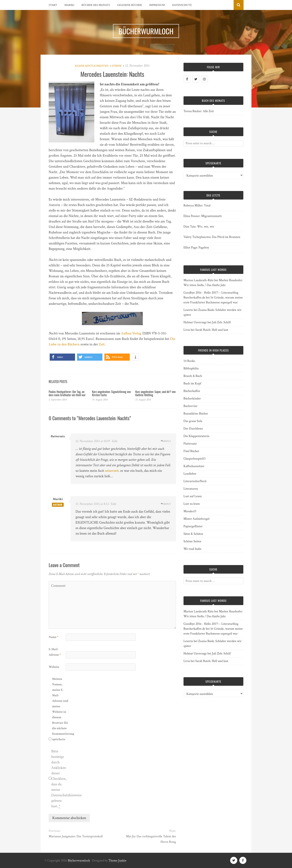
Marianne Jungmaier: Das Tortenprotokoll (76, 836)
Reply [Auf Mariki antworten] (166, 504)
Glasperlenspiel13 (195, 459)
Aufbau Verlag (131, 333)
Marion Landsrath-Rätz (199, 280)
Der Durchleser (193, 429)
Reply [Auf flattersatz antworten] (166, 441)
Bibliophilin (191, 368)
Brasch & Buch (193, 376)
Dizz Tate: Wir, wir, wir (199, 227)
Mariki (69, 5)
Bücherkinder (192, 399)
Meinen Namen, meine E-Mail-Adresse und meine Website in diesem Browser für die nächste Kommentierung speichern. (60, 709)
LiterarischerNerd (195, 481)
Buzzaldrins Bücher (196, 414)
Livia (187, 330)
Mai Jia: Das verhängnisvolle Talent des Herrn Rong (151, 839)
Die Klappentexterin (196, 436)
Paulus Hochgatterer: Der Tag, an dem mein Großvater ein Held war (67, 393)
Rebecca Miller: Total (197, 206)
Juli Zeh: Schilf (221, 322)
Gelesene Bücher (130, 5)
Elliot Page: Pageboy (196, 248)
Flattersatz (190, 444)
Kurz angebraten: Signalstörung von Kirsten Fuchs (111, 393)
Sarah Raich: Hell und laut (212, 330)
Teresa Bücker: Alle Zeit (199, 111)
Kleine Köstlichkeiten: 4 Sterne (98, 66)
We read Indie (192, 549)
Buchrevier (191, 406)
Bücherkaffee (192, 391)
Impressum (157, 5)
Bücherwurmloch (79, 861)
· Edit (114, 441)
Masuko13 (190, 511)
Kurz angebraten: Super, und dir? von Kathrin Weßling (155, 393)
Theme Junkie (117, 861)
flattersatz (58, 436)
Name (53, 637)
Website (54, 667)
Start (53, 5)
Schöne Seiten (192, 541)
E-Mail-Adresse (55, 652)
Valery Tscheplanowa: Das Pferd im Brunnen (212, 237)
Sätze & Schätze (193, 534)
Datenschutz (182, 5)
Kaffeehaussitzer (194, 466)
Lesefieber (190, 474)
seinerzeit (112, 471)
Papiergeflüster (193, 526)
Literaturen (191, 489)
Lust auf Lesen (193, 496)
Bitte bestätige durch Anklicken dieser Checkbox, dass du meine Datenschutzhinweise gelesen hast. (59, 779)
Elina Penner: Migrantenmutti (203, 216)
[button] (62, 357)
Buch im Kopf (192, 384)
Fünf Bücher (191, 451)
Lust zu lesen (192, 504)
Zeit (102, 344)
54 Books (189, 361)
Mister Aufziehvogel (196, 519)
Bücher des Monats (96, 5)
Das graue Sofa (193, 421)
